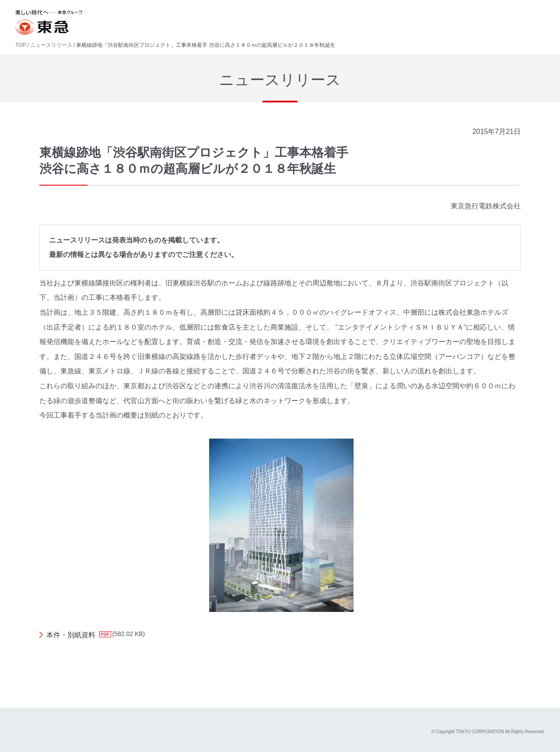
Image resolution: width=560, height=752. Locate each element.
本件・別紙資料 (71, 635)
